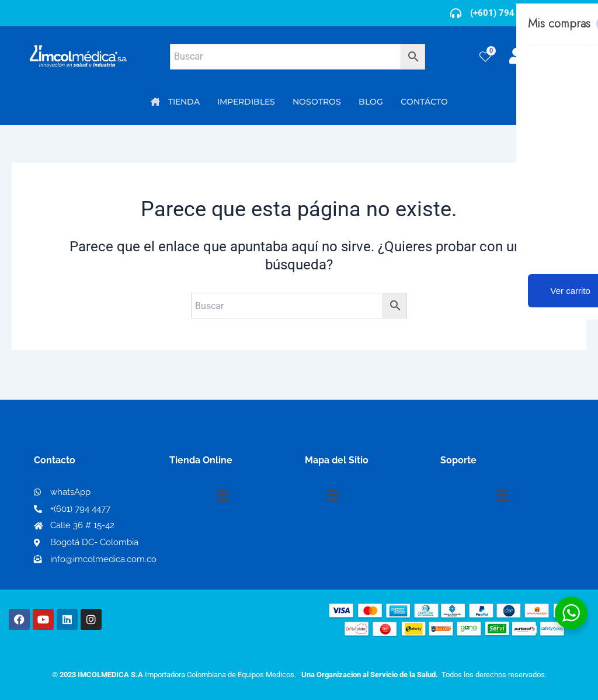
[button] (222, 496)
